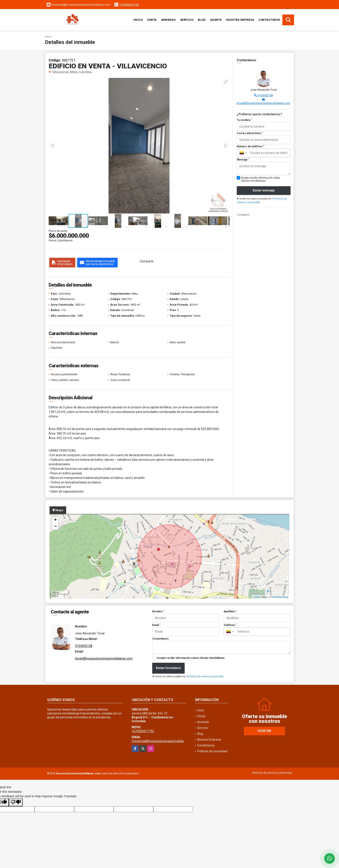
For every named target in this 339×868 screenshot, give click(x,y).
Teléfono (230, 625)
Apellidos (230, 611)
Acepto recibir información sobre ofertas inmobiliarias (191, 658)
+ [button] (55, 520)
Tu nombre (245, 120)
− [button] (55, 527)
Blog (202, 20)
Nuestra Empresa (240, 20)
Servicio (187, 20)
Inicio (138, 20)
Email (156, 625)
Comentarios (160, 639)
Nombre (158, 611)
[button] (226, 82)
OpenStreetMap (280, 597)
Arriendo (168, 20)
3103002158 (265, 95)
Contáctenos (269, 20)
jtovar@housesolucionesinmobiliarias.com (263, 103)
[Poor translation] (16, 802)
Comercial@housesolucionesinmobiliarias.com (163, 741)
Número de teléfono (250, 146)
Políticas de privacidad (212, 751)
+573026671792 (129, 5)
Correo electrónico (250, 133)
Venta (152, 20)
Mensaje (243, 160)
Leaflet (256, 597)
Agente (216, 20)
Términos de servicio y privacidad (205, 676)
